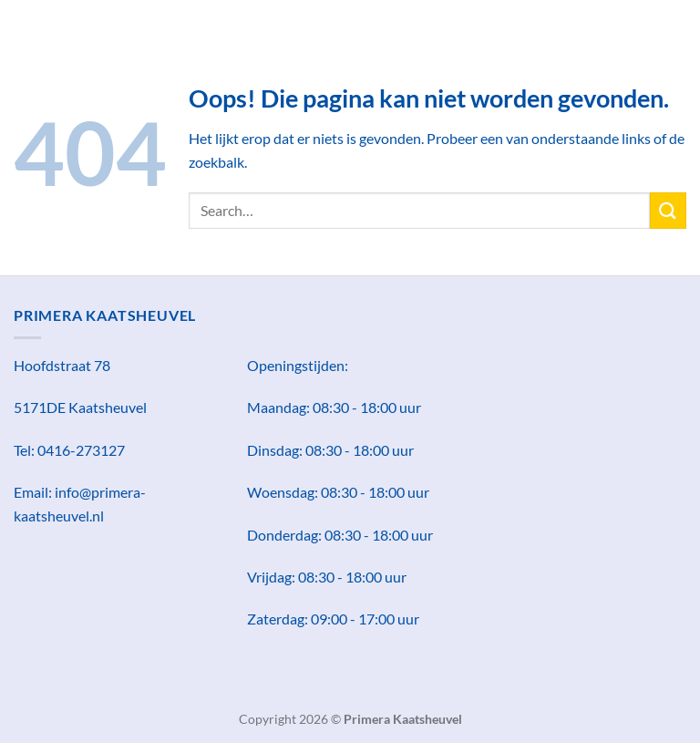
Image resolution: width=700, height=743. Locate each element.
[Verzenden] (668, 210)
